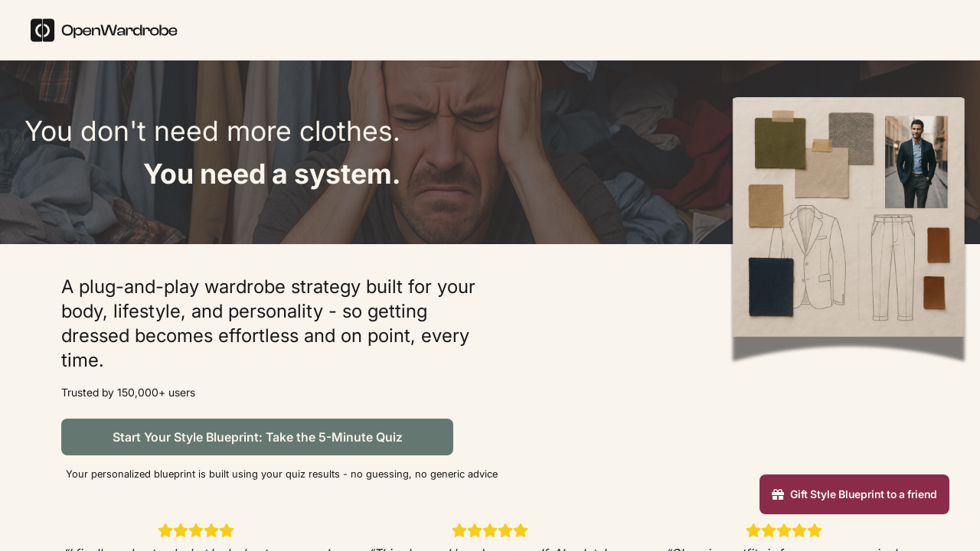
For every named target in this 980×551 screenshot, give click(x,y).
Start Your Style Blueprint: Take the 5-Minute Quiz (258, 437)
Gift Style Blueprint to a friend (854, 494)
